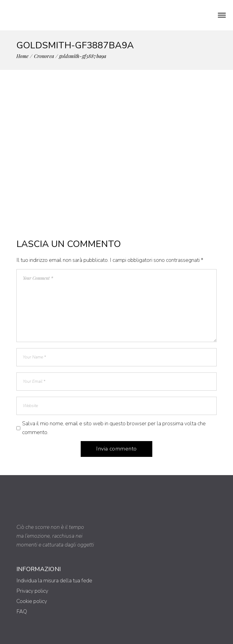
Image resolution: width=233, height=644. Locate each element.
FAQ (22, 611)
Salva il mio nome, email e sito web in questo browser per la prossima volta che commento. (114, 428)
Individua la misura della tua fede (54, 581)
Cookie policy (32, 601)
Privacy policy (32, 591)
